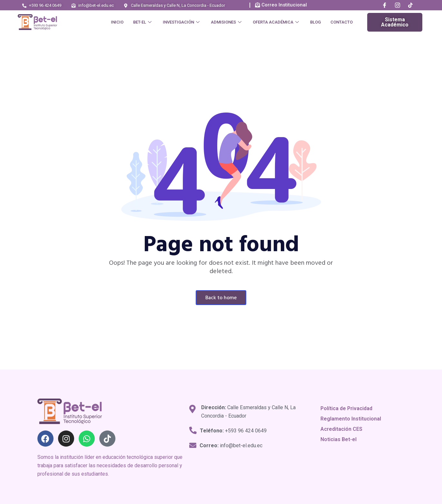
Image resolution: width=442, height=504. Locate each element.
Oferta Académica (277, 22)
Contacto (342, 22)
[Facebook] (385, 5)
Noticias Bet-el (339, 439)
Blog (315, 22)
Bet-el (143, 22)
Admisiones (227, 22)
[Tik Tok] (410, 5)
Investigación (182, 22)
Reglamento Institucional (351, 419)
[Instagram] (398, 5)
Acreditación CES (341, 429)
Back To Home (221, 298)
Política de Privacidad (346, 408)
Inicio (117, 22)
